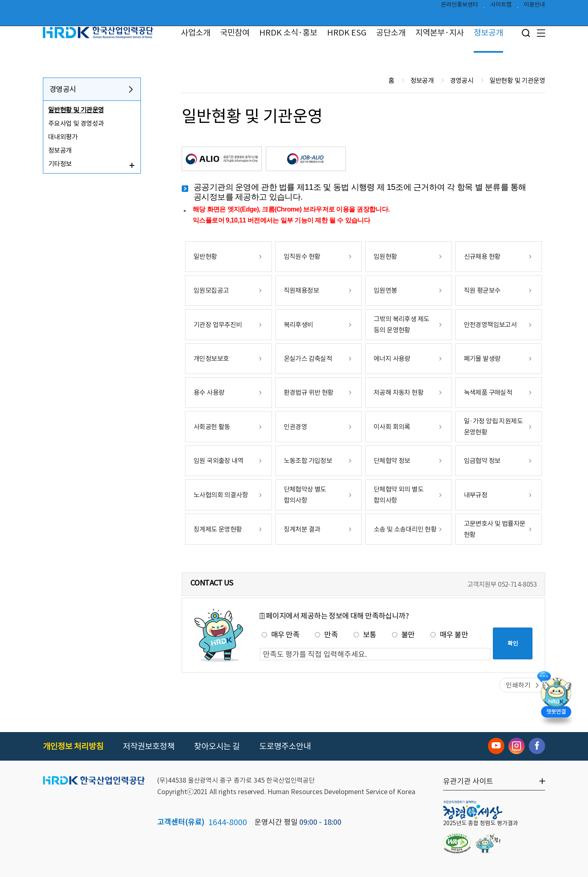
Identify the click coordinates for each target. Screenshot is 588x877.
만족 (326, 635)
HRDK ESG (347, 33)
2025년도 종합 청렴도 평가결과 (481, 823)
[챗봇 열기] (556, 699)
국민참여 (235, 33)
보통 (365, 635)
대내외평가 (63, 137)
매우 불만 (449, 635)
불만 (403, 635)
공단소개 (391, 33)
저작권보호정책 (149, 746)
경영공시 (63, 89)
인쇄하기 (518, 685)
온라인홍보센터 (460, 7)
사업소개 (196, 33)
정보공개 (488, 33)
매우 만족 (281, 635)
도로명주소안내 (285, 746)
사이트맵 (501, 7)
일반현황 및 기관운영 (76, 110)
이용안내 (535, 7)
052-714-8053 (517, 584)
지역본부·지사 (440, 33)
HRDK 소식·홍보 (288, 33)
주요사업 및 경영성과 (76, 123)
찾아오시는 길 (217, 746)
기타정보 (60, 164)
